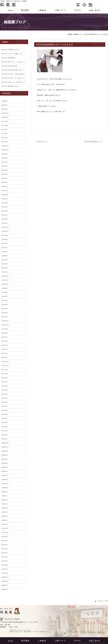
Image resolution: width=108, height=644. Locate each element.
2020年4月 (5, 109)
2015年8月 (5, 203)
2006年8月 (5, 590)
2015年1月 (5, 223)
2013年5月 (5, 305)
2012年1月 (5, 358)
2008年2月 (5, 516)
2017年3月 (5, 138)
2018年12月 (5, 117)
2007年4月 (5, 557)
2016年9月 (5, 154)
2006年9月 (5, 585)
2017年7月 (5, 130)
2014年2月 (5, 268)
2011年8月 (5, 378)
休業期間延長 (8, 58)
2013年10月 (5, 284)
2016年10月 (5, 150)
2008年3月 (5, 512)
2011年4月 (5, 394)
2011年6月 (5, 386)
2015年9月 (5, 199)
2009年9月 (5, 455)
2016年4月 (5, 174)
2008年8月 (5, 492)
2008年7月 (5, 496)
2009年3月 (5, 467)
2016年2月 (5, 182)
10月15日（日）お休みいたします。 (15, 78)
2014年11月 (5, 231)
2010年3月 (5, 431)
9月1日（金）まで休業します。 (14, 82)
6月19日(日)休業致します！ (95, 142)
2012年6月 (5, 341)
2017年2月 (5, 142)
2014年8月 (5, 244)
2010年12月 (5, 410)
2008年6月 (5, 500)
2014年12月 (5, 227)
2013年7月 (5, 296)
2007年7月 (5, 545)
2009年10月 (5, 451)
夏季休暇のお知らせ (10, 86)
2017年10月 (5, 121)
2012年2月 (5, 353)
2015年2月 (5, 219)
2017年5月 (5, 134)
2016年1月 (5, 187)
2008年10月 (5, 488)
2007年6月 (5, 549)
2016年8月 (5, 158)
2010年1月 (5, 439)
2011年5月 (5, 390)
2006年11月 (5, 577)
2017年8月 (5, 125)
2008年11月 (5, 484)
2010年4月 (5, 427)
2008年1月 (5, 520)
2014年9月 (5, 239)
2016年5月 (5, 170)
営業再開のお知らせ (10, 50)
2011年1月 (5, 406)
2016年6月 (5, 166)
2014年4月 (5, 260)
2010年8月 (5, 414)
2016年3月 (5, 178)
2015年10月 (5, 195)
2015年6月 (5, 207)
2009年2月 (5, 471)
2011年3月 (5, 398)
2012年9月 (5, 333)
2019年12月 (5, 113)
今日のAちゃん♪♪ (41, 142)
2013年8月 (5, 292)
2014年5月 (5, 256)
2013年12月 (5, 276)
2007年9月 (5, 537)
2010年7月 (5, 419)
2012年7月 (5, 337)
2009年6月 (5, 463)
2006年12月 (5, 573)
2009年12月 (5, 443)
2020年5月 (5, 105)
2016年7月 (5, 162)
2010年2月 (5, 435)
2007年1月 (5, 569)
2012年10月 (5, 329)
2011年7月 (5, 382)
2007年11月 (5, 528)
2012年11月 (5, 325)
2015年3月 (5, 215)
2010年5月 (5, 423)
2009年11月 (5, 447)
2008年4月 (5, 508)
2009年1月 (5, 476)
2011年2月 (5, 402)
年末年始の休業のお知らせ (12, 70)
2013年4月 (5, 309)
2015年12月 (5, 191)
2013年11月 (5, 280)
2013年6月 (5, 301)
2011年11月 (5, 366)
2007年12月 (5, 524)
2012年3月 (5, 349)
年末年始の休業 (9, 66)
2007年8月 (5, 541)
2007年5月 (5, 553)
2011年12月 (5, 362)
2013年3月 (5, 313)
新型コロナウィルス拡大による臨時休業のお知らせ (20, 62)
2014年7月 (5, 248)
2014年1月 (5, 272)
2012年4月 (5, 345)
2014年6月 (5, 252)
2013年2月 (5, 317)
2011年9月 (5, 374)
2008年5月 (5, 504)
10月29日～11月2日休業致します (14, 74)
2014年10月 (5, 235)
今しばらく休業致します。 (12, 54)
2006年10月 (5, 581)
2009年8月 (5, 459)
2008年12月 (5, 480)
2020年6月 (5, 101)
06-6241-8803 (10, 619)
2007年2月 (5, 565)
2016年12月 (5, 146)
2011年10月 (5, 370)
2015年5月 (5, 211)
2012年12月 (5, 321)
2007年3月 (5, 561)
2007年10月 (5, 533)
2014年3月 (5, 264)
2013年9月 (5, 288)
